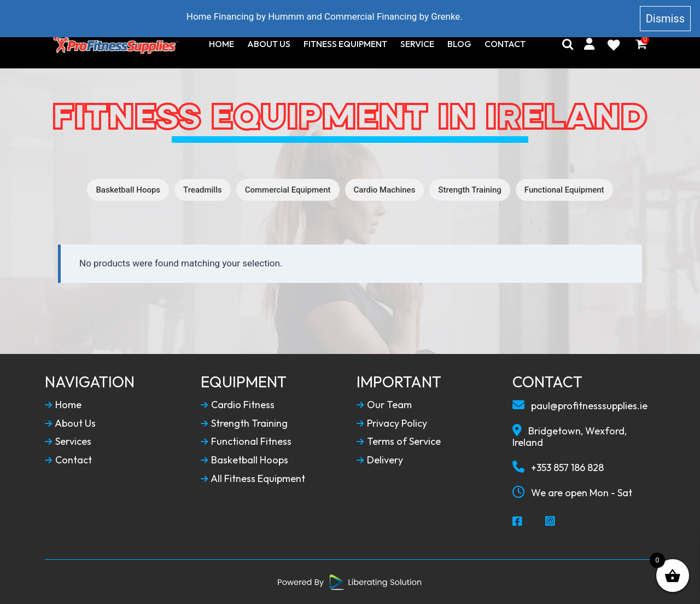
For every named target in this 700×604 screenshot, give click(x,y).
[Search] (568, 44)
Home (221, 44)
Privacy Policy (392, 423)
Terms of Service (399, 442)
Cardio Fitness (238, 405)
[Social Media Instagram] (551, 522)
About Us (269, 44)
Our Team (384, 405)
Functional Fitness (246, 442)
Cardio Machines (385, 190)
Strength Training (469, 190)
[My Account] (589, 44)
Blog (459, 44)
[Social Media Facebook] (518, 522)
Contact (505, 44)
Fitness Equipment (345, 44)
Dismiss (665, 19)
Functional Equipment (564, 190)
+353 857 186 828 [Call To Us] (558, 467)
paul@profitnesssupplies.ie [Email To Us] (580, 405)
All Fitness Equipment (253, 479)
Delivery (380, 460)
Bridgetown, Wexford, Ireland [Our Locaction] (570, 436)
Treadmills (203, 190)
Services (68, 442)
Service (417, 44)
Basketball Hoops (128, 190)
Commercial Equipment (288, 190)
